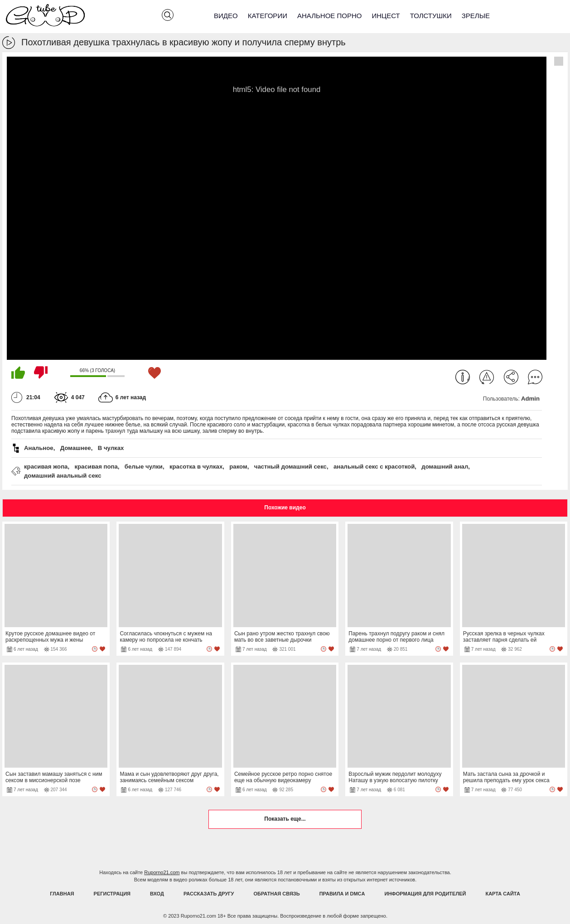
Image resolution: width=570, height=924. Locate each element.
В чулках (111, 448)
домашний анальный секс (63, 476)
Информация (463, 377)
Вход (157, 894)
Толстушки (431, 16)
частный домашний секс (290, 467)
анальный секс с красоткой (374, 467)
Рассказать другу (209, 894)
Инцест (386, 16)
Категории (268, 16)
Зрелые (476, 16)
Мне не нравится (41, 373)
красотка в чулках (196, 467)
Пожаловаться (487, 377)
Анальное (39, 448)
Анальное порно (330, 16)
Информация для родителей (425, 894)
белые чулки (144, 467)
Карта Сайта (502, 894)
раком (238, 467)
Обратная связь (277, 894)
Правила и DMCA (342, 894)
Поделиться (511, 377)
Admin (530, 399)
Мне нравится (18, 373)
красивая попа (96, 467)
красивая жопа (46, 467)
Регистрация (112, 894)
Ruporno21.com (162, 872)
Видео (226, 16)
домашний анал (445, 467)
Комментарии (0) (535, 377)
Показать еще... (285, 819)
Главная (62, 894)
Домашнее (76, 448)
